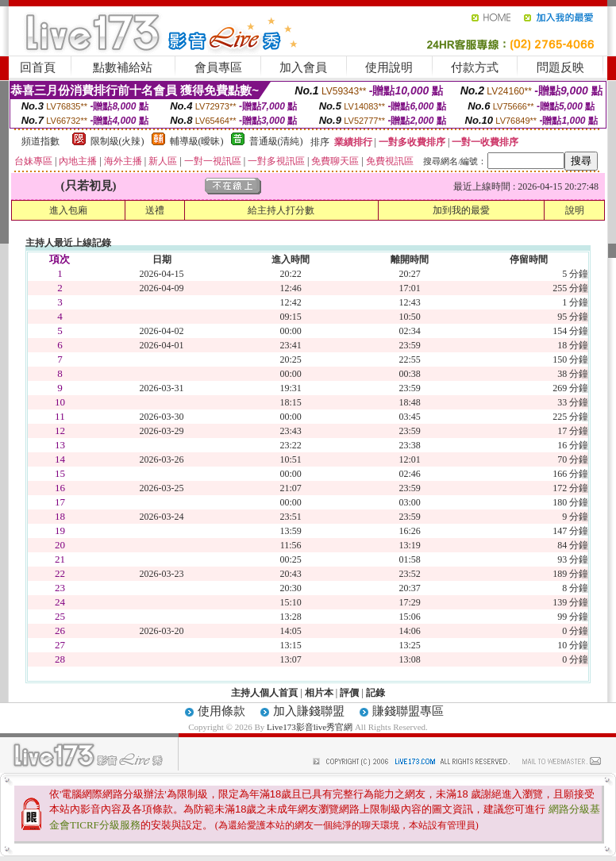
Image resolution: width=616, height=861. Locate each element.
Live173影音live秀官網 (310, 727)
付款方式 (475, 67)
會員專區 (218, 67)
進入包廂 (68, 210)
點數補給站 (123, 67)
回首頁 (38, 67)
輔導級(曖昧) (197, 141)
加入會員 (303, 67)
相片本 (319, 693)
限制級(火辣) (117, 141)
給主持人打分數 (281, 210)
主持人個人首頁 (264, 693)
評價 (349, 693)
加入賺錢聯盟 (309, 711)
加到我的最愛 (461, 210)
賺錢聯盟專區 (408, 711)
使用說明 (389, 67)
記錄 (375, 693)
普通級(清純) (276, 141)
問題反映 (560, 67)
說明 (575, 210)
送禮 (155, 210)
